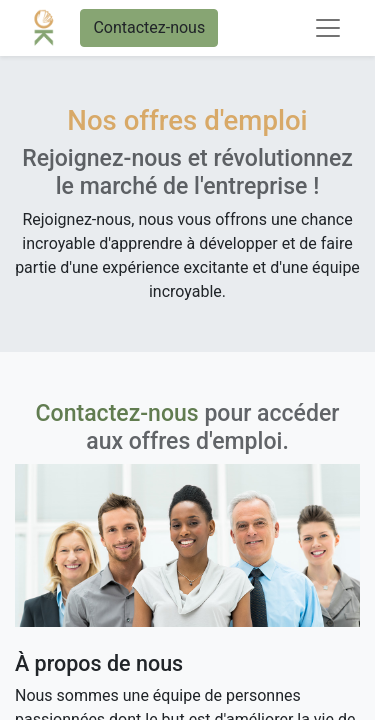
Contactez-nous (149, 27)
